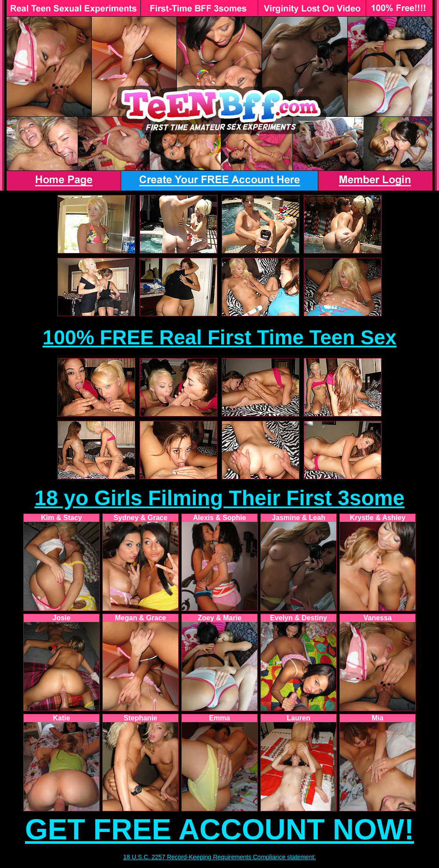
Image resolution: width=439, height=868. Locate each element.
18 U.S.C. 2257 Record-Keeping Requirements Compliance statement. (220, 857)
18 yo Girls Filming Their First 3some (220, 498)
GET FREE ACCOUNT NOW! (219, 829)
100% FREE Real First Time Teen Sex (219, 337)
